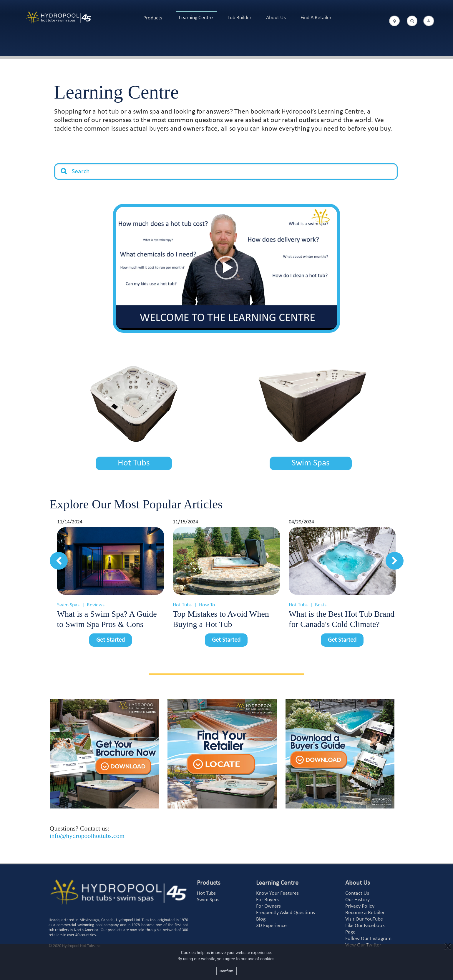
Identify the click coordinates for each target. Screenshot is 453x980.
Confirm (226, 971)
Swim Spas (311, 463)
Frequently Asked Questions (286, 913)
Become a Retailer (365, 913)
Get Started (111, 640)
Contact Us (357, 893)
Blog (261, 919)
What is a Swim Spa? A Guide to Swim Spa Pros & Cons (107, 619)
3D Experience (271, 926)
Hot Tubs (134, 463)
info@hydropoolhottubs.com (87, 836)
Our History (357, 900)
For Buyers (267, 900)
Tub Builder (239, 18)
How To (207, 605)
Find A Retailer (316, 18)
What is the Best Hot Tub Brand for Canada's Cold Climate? (342, 619)
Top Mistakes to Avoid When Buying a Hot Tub (221, 619)
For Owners (268, 906)
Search (64, 167)
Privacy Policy (360, 906)
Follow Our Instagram (368, 939)
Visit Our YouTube (364, 919)
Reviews (96, 605)
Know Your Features (277, 893)
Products (153, 18)
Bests (321, 605)
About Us (276, 18)
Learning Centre (196, 18)
